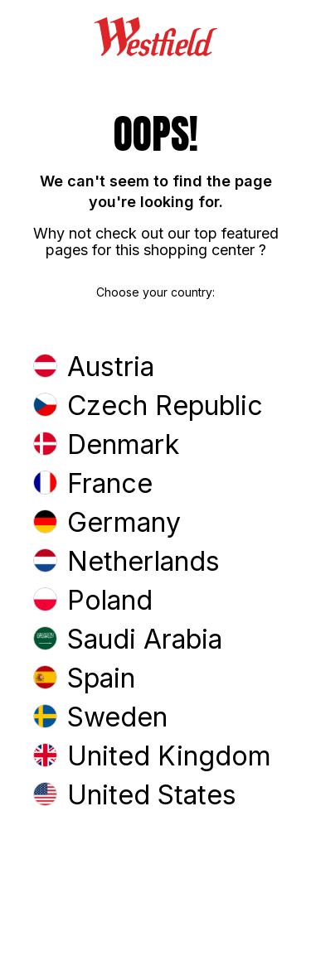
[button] (155, 368)
